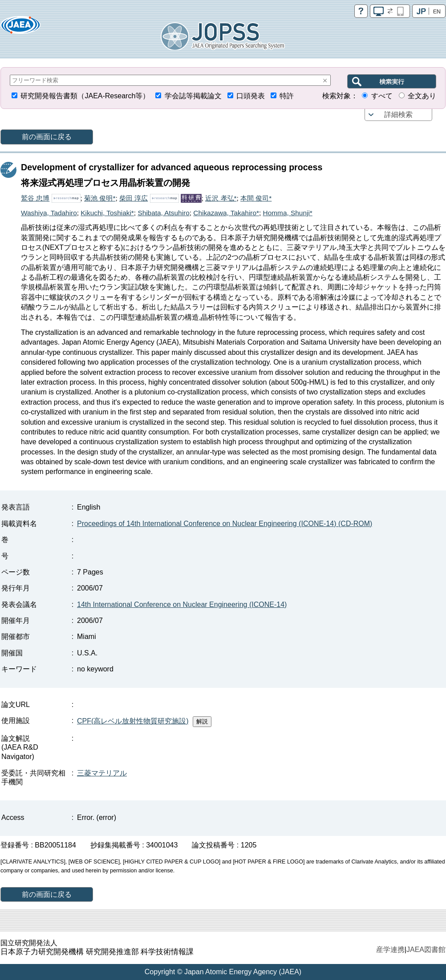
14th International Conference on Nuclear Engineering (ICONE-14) (182, 604)
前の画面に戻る (47, 137)
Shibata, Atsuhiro (163, 213)
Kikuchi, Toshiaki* (107, 213)
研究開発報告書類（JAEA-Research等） (85, 96)
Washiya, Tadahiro (49, 213)
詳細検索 (398, 114)
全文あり (422, 96)
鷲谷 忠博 (35, 198)
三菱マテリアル (102, 773)
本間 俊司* (256, 198)
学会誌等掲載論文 (193, 96)
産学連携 (390, 950)
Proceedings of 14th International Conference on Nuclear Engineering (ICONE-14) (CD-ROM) (225, 524)
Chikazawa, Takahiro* (226, 213)
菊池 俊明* (100, 198)
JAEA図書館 (426, 950)
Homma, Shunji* (288, 213)
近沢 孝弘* (221, 198)
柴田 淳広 (134, 198)
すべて (382, 96)
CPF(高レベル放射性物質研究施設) (133, 721)
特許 (287, 96)
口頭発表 (251, 96)
